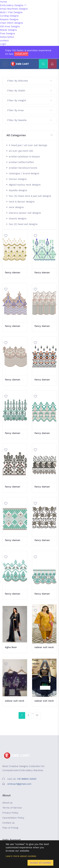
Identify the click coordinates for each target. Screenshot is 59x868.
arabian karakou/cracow (23, 168)
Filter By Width (29, 91)
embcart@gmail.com (19, 784)
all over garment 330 (21, 151)
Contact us (8, 823)
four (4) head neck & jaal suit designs (30, 196)
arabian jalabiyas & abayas (24, 157)
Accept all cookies (40, 863)
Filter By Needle (29, 120)
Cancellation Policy (13, 818)
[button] (29, 135)
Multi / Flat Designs (11, 12)
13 (37, 715)
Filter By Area (29, 110)
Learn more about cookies (21, 856)
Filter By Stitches (29, 81)
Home (3, 2)
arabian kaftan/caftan (21, 162)
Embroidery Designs (13, 5)
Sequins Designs (9, 19)
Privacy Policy (10, 813)
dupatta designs (18, 190)
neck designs (16, 207)
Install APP (21, 54)
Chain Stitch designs (11, 23)
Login (3, 44)
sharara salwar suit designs (25, 213)
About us (7, 803)
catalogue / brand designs (24, 173)
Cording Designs (9, 16)
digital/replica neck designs (25, 185)
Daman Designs (18, 179)
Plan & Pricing (10, 828)
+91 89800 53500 (27, 779)
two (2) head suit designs (23, 224)
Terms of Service (12, 808)
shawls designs (18, 219)
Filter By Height (29, 100)
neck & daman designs (22, 202)
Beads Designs (8, 30)
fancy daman (13, 273)
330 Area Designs (10, 26)
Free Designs (7, 33)
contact (4, 41)
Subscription (7, 37)
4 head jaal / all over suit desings (28, 145)
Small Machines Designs (14, 9)
